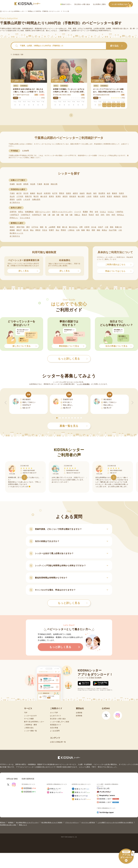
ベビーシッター (53, 29)
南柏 (98, 230)
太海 (78, 230)
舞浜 (88, 230)
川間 (81, 227)
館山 (32, 230)
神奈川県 (54, 184)
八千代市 (20, 196)
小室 (106, 227)
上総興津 (52, 227)
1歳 (49, 215)
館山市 (40, 193)
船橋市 (33, 193)
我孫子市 (28, 196)
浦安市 (65, 196)
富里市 (109, 196)
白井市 (103, 196)
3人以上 (111, 212)
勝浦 (59, 227)
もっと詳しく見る (73, 603)
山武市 (19, 199)
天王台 (45, 230)
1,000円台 (119, 212)
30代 (108, 215)
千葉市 (12, 193)
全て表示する (15, 202)
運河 (28, 227)
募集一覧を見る (74, 426)
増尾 (93, 230)
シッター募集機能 (83, 384)
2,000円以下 (25, 215)
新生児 (84, 215)
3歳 (58, 215)
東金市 (89, 193)
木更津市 (47, 193)
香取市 (12, 199)
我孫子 (12, 227)
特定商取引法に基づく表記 (8, 825)
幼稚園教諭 (29, 212)
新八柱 (26, 230)
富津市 (58, 196)
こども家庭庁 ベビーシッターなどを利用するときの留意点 (115, 822)
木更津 (87, 227)
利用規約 (11, 822)
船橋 (83, 230)
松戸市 (55, 193)
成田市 (75, 193)
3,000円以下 (37, 215)
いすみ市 (27, 199)
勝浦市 (115, 193)
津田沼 (38, 230)
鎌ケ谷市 (44, 196)
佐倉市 (82, 193)
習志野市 (102, 193)
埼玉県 (33, 184)
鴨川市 (36, 196)
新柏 (112, 227)
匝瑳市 (125, 196)
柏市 (109, 193)
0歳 (44, 215)
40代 (113, 215)
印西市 (96, 196)
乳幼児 (91, 215)
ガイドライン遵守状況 (88, 822)
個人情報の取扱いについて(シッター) (27, 822)
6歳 (71, 215)
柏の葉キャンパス (16, 233)
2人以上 (103, 212)
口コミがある (25, 218)
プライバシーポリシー (72, 822)
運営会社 (3, 822)
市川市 (26, 193)
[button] (57, 418)
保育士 (21, 212)
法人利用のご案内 (99, 4)
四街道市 (73, 196)
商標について (23, 825)
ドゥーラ (78, 212)
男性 (91, 212)
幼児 (97, 215)
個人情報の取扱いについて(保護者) (52, 822)
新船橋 (12, 230)
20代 (103, 215)
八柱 (120, 230)
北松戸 (101, 227)
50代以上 (120, 215)
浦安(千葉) (21, 227)
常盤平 (51, 230)
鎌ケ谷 (65, 227)
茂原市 (69, 193)
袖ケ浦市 (81, 196)
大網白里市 (36, 199)
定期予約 (13, 212)
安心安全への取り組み (82, 4)
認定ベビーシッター (43, 212)
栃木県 (19, 184)
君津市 (51, 196)
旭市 (95, 193)
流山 (57, 230)
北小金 (94, 227)
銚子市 (19, 193)
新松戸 (19, 230)
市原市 (121, 193)
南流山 (104, 230)
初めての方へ (66, 4)
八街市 (89, 196)
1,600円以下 (14, 215)
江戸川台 (35, 227)
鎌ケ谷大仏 (73, 227)
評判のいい (14, 218)
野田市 (62, 193)
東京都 (46, 184)
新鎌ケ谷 (118, 227)
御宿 (42, 227)
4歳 (62, 215)
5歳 (67, 215)
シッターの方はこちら (122, 4)
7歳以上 (77, 215)
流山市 (12, 196)
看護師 (85, 212)
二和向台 (71, 230)
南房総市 (117, 196)
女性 (96, 212)
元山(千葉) (113, 230)
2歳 (53, 215)
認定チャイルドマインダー (62, 212)
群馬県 (26, 184)
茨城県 (12, 184)
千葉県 (40, 184)
